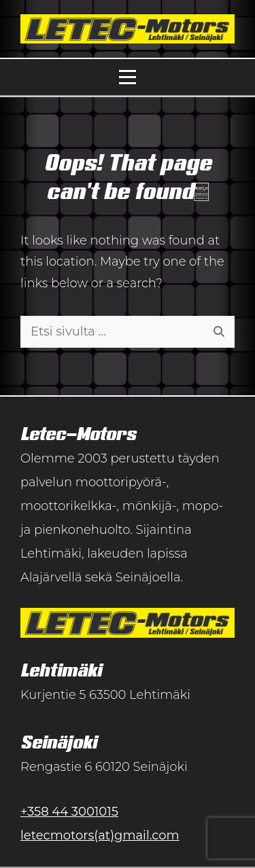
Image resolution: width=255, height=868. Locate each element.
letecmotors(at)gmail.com (100, 835)
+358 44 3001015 (69, 812)
